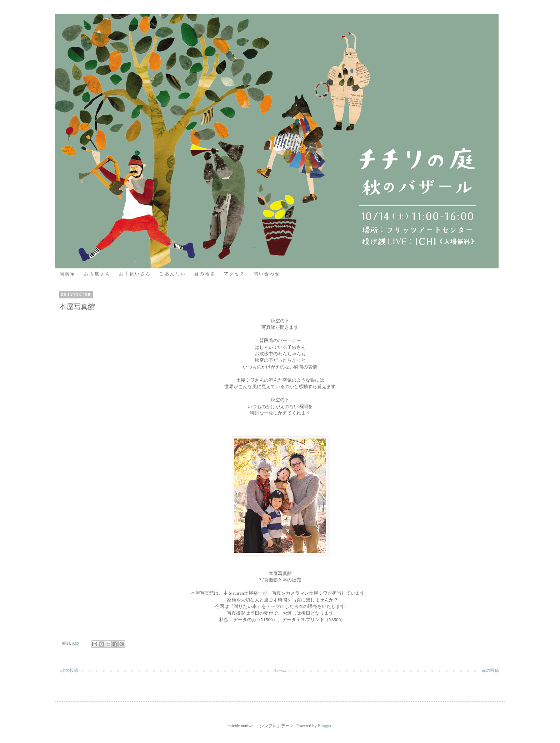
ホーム (280, 670)
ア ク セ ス (234, 274)
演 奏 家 (67, 274)
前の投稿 (490, 670)
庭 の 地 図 (204, 274)
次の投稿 (70, 670)
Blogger (324, 726)
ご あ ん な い (172, 274)
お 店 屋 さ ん (97, 274)
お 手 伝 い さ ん (134, 274)
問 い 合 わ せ (266, 274)
